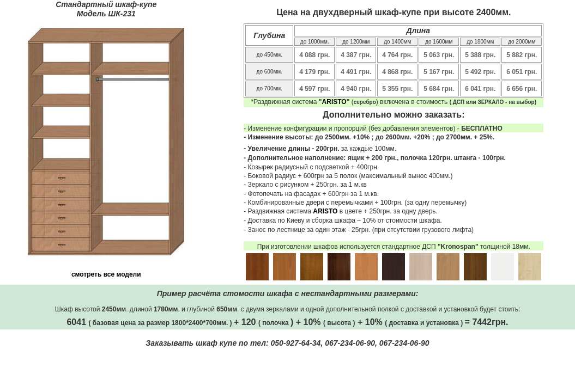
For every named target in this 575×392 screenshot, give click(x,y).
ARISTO (334, 102)
